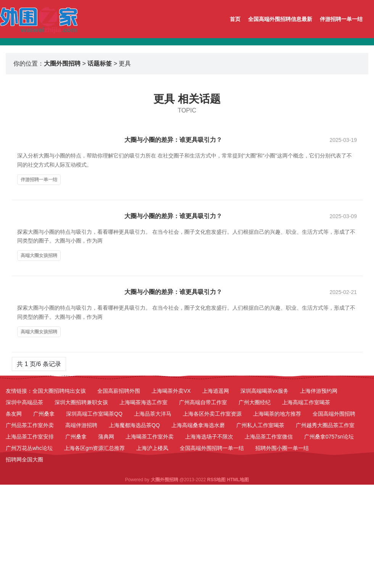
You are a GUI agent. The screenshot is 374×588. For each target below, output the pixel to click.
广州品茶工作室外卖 (30, 425)
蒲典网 (106, 437)
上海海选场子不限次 (209, 437)
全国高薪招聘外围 (119, 391)
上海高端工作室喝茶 (306, 402)
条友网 (14, 414)
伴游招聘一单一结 (341, 19)
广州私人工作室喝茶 (260, 425)
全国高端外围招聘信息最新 (280, 19)
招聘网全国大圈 (24, 459)
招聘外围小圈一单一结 (282, 448)
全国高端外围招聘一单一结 (212, 448)
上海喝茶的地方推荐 (277, 414)
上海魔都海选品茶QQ (134, 425)
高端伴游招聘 (81, 425)
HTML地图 (238, 480)
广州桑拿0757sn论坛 (329, 437)
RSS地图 (217, 480)
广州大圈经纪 (255, 402)
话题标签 (100, 63)
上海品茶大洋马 (153, 414)
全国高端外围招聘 (334, 414)
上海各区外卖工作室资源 (212, 414)
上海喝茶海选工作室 (143, 402)
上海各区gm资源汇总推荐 (94, 448)
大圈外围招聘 (62, 63)
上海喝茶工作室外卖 (150, 437)
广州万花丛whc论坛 (29, 448)
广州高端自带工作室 (203, 402)
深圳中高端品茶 (24, 402)
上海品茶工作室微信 (269, 437)
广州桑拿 (44, 414)
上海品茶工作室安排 (30, 437)
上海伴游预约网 (319, 391)
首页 (235, 19)
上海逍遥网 (216, 391)
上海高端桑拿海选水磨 (198, 425)
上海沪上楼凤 (152, 448)
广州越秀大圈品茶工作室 (325, 425)
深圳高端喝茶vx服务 (264, 391)
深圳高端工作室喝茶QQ (94, 414)
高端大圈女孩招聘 (39, 255)
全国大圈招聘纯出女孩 (59, 391)
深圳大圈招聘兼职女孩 (81, 402)
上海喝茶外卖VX (171, 391)
